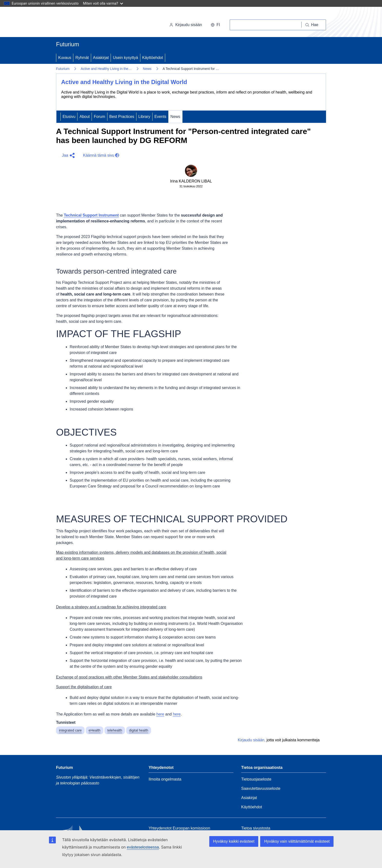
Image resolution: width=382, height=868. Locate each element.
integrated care (70, 730)
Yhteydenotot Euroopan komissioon (179, 828)
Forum (99, 117)
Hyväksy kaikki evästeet (234, 841)
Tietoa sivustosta (256, 828)
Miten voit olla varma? (103, 3)
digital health (139, 730)
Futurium (68, 44)
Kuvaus (65, 58)
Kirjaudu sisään (186, 25)
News (147, 69)
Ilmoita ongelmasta (165, 779)
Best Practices (122, 117)
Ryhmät (82, 58)
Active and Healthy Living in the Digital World (124, 82)
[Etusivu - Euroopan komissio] (90, 23)
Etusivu (69, 117)
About (85, 117)
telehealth (115, 730)
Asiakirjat (101, 58)
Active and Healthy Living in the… (106, 69)
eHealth (95, 730)
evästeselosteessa (143, 847)
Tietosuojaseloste (256, 779)
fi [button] (215, 25)
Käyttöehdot (153, 58)
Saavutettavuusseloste (261, 788)
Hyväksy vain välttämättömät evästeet (297, 841)
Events (160, 117)
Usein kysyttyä (125, 58)
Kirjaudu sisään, (252, 740)
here (160, 714)
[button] (68, 155)
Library (144, 117)
